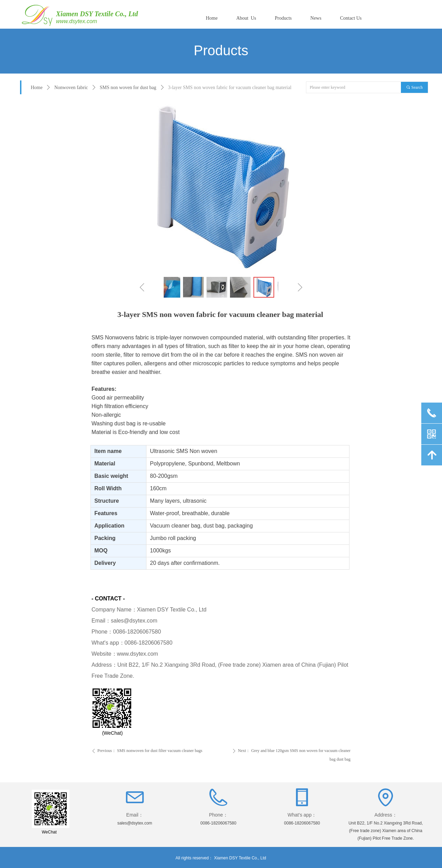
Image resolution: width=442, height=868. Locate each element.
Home (37, 88)
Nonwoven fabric (71, 88)
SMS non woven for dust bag (128, 88)
